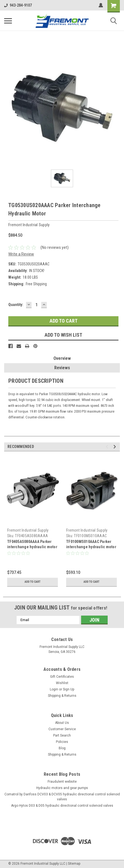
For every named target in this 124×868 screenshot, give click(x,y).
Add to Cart (33, 582)
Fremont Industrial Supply (28, 530)
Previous (108, 447)
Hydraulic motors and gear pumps (62, 788)
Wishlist (62, 683)
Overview (62, 358)
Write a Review (21, 254)
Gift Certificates (62, 677)
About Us (62, 723)
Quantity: (16, 305)
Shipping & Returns (62, 696)
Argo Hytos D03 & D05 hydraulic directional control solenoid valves (62, 806)
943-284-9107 (18, 5)
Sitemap (74, 864)
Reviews (62, 368)
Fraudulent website (62, 782)
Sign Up (69, 689)
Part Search (62, 735)
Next (116, 447)
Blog (62, 748)
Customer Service (62, 729)
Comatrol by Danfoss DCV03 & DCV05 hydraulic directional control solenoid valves (62, 797)
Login (54, 689)
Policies (62, 742)
